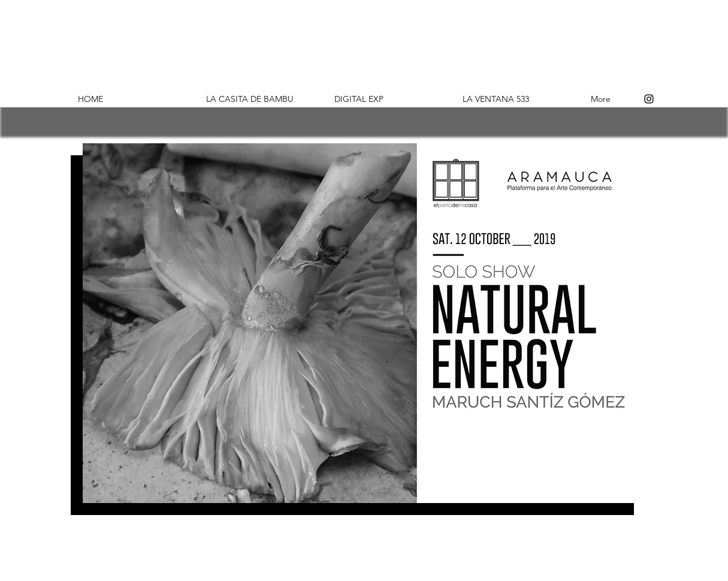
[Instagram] (649, 99)
